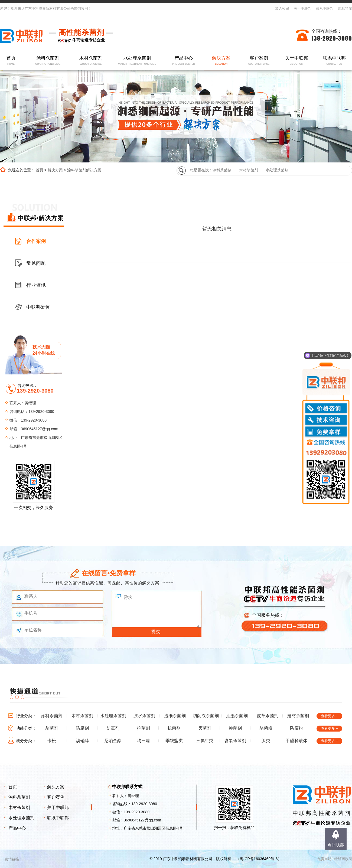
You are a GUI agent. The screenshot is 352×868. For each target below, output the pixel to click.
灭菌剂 (205, 728)
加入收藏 (282, 9)
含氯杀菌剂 (235, 741)
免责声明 (324, 859)
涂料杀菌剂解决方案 (84, 170)
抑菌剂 (144, 728)
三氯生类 (205, 741)
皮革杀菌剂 (268, 716)
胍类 (266, 741)
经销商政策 (343, 859)
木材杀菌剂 (91, 61)
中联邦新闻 (38, 307)
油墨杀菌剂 (237, 716)
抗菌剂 (174, 728)
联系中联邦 (325, 9)
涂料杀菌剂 (48, 61)
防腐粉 (296, 728)
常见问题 (36, 263)
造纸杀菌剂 (175, 716)
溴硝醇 (82, 741)
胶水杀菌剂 (144, 716)
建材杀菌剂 (298, 716)
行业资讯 (36, 285)
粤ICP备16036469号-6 (259, 859)
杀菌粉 (266, 728)
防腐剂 (82, 728)
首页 (11, 61)
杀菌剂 (52, 728)
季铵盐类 (174, 741)
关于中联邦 (303, 9)
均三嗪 (144, 741)
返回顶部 (336, 845)
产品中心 (184, 61)
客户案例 (259, 61)
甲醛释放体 (296, 741)
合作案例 (36, 241)
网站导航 (345, 9)
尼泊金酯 (113, 741)
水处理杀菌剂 (137, 61)
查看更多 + (329, 716)
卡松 (52, 741)
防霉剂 (113, 728)
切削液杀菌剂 (206, 716)
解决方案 (221, 61)
